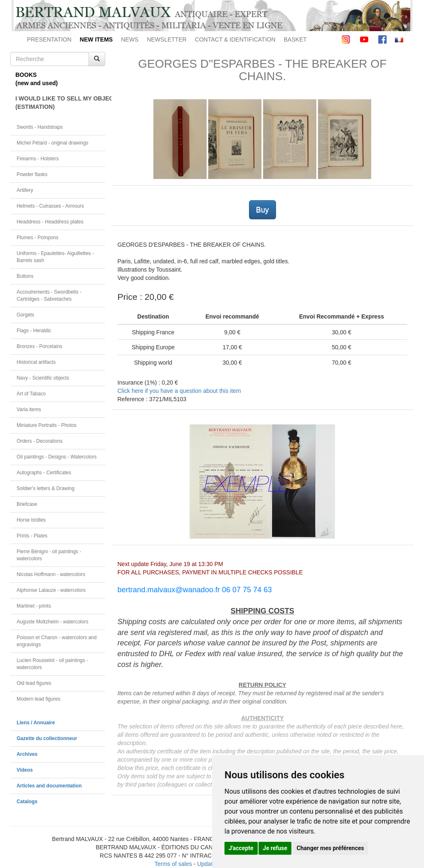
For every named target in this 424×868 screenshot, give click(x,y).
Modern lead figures (38, 699)
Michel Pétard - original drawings (53, 143)
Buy (263, 210)
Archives (27, 754)
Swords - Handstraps (40, 127)
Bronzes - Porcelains (39, 346)
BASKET (295, 39)
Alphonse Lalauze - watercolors (51, 590)
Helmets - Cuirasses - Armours (50, 206)
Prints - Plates (32, 536)
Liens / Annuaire (36, 723)
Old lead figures (34, 683)
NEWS (130, 39)
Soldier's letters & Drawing (46, 488)
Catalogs (27, 802)
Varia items (29, 409)
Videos (25, 770)
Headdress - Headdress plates (50, 222)
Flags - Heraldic (34, 331)
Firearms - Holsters (38, 159)
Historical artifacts (36, 362)
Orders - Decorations (39, 441)
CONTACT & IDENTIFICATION (235, 39)
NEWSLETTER (167, 39)
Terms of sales (173, 864)
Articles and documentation (49, 786)
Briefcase (27, 504)
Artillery (25, 190)
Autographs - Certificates (44, 473)
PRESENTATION (49, 39)
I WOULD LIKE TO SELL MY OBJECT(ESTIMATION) (60, 103)
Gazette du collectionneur (47, 738)
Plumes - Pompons (37, 238)
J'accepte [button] (241, 848)
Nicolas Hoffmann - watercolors (51, 574)
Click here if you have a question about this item (179, 391)
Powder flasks (32, 174)
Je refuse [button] (275, 848)
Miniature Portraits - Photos (47, 425)
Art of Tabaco (31, 394)
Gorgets (25, 315)
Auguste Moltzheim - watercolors (52, 622)
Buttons (25, 276)
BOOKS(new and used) (37, 79)
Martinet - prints (34, 606)
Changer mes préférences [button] (330, 848)
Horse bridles (31, 520)
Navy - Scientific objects (43, 378)
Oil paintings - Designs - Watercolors (57, 457)
